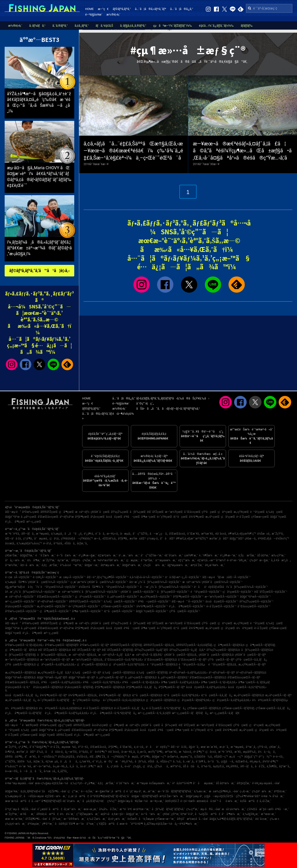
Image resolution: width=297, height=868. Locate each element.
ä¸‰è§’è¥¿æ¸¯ (251, 814)
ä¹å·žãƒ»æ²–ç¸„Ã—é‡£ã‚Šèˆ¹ (183, 577)
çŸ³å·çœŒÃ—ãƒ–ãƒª (221, 660)
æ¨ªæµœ (142, 783)
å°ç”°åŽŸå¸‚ (141, 534)
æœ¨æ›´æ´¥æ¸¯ (15, 819)
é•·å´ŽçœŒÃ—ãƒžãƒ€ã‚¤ (98, 708)
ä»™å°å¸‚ (214, 761)
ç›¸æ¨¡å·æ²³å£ (79, 796)
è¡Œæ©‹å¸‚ (242, 761)
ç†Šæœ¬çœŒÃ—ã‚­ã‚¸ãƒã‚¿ (273, 708)
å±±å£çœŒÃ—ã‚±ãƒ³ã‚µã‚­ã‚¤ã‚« (207, 687)
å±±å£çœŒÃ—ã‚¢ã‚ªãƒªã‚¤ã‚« (247, 687)
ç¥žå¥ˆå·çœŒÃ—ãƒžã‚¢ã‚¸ (181, 655)
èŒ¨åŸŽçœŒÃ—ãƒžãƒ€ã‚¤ (54, 650)
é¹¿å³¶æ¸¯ (91, 783)
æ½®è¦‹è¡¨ (114, 14)
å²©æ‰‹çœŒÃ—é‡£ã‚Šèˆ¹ (22, 611)
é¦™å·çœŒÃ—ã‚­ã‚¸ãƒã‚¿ (217, 695)
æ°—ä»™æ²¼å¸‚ (43, 766)
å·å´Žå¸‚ (260, 766)
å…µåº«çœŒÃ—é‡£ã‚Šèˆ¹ (123, 597)
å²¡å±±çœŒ (98, 517)
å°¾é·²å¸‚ (207, 766)
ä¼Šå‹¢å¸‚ (82, 757)
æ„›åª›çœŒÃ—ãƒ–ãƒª (278, 695)
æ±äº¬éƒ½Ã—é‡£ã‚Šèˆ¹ (20, 597)
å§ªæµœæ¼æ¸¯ (178, 565)
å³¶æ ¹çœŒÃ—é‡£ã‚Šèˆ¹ (88, 611)
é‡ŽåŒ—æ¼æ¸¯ (56, 796)
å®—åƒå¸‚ (28, 534)
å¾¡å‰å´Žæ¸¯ (109, 809)
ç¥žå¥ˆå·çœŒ (100, 512)
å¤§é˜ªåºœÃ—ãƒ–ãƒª (82, 677)
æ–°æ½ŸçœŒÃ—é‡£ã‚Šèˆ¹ (222, 597)
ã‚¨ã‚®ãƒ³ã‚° (60, 26)
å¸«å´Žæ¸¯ (265, 801)
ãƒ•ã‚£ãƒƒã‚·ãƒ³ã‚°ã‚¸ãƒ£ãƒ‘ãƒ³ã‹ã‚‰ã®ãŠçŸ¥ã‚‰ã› (173, 398)
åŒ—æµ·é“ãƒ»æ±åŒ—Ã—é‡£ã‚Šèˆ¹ (226, 577)
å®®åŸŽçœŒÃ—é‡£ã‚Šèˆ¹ (86, 602)
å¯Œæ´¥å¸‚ (194, 534)
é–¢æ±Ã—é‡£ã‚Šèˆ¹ (18, 577)
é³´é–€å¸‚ (83, 747)
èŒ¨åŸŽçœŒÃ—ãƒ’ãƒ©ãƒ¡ (118, 650)
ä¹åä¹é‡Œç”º (158, 747)
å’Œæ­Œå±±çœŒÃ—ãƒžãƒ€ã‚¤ (208, 677)
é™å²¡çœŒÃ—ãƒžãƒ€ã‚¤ (162, 664)
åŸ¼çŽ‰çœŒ (120, 512)
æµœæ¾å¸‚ (69, 747)
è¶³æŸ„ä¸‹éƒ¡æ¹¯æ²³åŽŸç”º (192, 539)
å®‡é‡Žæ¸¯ (244, 783)
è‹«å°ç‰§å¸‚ (133, 766)
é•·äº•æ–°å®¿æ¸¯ (238, 560)
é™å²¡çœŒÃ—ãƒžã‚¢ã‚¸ (223, 664)
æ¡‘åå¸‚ (103, 766)
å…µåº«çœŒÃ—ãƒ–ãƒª (110, 677)
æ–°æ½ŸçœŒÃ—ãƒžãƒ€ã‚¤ (22, 660)
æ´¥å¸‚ (238, 752)
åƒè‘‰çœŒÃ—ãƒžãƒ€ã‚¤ (257, 650)
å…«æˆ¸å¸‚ (189, 761)
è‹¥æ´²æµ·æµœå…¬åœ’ (19, 783)
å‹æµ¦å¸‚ (126, 534)
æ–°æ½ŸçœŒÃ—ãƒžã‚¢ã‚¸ (87, 660)
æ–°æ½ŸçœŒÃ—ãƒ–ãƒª (55, 660)
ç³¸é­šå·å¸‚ (117, 766)
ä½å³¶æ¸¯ (34, 560)
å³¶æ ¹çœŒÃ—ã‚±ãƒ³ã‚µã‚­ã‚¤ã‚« (181, 682)
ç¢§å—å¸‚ (228, 761)
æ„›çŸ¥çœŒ (241, 512)
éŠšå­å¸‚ (70, 543)
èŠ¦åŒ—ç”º (221, 757)
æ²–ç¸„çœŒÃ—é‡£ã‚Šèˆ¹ (21, 602)
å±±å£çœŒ (114, 517)
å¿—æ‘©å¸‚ (71, 752)
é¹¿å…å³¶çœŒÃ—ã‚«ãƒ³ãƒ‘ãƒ (24, 713)
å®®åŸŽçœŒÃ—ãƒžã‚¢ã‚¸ (159, 645)
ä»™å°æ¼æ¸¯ (151, 814)
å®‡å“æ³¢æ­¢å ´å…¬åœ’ (192, 819)
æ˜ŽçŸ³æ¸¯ (49, 560)
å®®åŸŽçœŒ (49, 512)
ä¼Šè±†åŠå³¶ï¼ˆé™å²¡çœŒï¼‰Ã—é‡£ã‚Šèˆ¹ (109, 587)
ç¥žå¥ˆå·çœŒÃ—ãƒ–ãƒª (250, 655)
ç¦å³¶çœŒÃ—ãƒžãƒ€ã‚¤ (229, 645)
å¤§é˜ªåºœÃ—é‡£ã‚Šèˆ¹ (255, 597)
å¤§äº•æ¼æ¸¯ (132, 565)
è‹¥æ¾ (266, 796)
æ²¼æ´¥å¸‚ (208, 534)
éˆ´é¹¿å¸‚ (98, 761)
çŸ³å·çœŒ (209, 512)
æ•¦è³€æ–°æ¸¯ (142, 809)
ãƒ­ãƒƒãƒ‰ (247, 26)
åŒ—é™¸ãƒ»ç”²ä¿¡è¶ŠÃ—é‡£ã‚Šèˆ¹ (108, 577)
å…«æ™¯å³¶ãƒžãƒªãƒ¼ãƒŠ (46, 801)
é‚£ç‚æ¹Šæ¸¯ (50, 565)
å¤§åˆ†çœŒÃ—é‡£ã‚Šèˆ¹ (152, 611)
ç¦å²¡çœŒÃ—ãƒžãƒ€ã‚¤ (161, 700)
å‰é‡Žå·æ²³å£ (208, 814)
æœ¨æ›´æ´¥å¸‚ (210, 747)
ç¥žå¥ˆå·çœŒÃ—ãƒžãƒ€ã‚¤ (216, 655)
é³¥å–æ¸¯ (282, 809)
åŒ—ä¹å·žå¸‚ (14, 539)
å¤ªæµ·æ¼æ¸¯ (111, 565)
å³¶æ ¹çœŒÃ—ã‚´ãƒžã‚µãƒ (255, 682)
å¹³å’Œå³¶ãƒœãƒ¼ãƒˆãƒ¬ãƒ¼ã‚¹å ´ (110, 796)
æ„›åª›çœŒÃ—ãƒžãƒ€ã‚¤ (249, 695)
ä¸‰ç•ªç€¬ (77, 783)
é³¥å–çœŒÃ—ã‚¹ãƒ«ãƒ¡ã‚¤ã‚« (141, 682)
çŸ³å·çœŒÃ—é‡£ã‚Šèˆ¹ (185, 611)
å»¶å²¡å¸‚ (10, 752)
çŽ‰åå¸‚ (162, 766)
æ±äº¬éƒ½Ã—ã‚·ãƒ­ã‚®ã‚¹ (148, 655)
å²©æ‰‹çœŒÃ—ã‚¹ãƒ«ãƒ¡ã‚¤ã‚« (24, 645)
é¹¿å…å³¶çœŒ (15, 522)
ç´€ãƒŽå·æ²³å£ (107, 824)
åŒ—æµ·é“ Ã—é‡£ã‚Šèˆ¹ (188, 602)
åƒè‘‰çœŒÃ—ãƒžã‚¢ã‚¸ (52, 655)
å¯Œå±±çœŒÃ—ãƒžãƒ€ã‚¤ (161, 660)
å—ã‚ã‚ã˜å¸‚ (31, 771)
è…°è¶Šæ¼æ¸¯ (209, 555)
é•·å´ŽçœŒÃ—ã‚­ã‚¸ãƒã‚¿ (130, 708)
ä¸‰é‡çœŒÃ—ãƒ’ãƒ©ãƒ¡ (152, 673)
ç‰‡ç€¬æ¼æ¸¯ (16, 824)
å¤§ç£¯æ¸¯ (133, 814)
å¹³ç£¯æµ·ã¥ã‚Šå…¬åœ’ (21, 809)
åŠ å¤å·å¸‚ (192, 766)
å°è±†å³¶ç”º (98, 752)
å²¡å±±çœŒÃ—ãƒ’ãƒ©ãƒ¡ (79, 687)
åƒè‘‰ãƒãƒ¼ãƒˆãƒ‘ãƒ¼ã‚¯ (168, 809)
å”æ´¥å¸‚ (31, 757)
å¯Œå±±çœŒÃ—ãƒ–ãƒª (192, 660)
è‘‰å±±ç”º (12, 766)
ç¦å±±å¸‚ (211, 752)
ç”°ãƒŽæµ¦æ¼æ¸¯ (88, 814)
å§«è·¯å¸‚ (194, 747)
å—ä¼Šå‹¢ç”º (47, 757)
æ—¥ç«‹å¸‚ (113, 534)
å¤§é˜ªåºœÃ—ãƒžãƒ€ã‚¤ (20, 677)
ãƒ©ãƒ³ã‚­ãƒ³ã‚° (122, 9)
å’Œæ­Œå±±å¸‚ (178, 534)
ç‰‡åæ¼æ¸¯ (155, 565)
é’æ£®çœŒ (30, 725)
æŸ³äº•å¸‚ (176, 766)
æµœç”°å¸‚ (187, 757)
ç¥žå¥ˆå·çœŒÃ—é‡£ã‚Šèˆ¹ (138, 592)
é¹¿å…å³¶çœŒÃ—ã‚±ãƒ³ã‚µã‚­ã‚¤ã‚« (67, 713)
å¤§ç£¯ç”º (251, 757)
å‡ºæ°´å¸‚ (285, 766)
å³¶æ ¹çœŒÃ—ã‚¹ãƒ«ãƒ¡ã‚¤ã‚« (219, 682)
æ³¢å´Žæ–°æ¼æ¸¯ (172, 796)
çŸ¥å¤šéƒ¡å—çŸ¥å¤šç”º (77, 539)
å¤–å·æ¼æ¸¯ (30, 565)
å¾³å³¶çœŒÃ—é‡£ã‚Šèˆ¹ (152, 606)
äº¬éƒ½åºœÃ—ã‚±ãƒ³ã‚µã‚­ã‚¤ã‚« (188, 673)
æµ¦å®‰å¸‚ (250, 752)
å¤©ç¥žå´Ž (172, 801)
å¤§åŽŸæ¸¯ (27, 555)
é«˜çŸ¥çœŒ (165, 517)
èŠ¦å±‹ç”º (166, 761)
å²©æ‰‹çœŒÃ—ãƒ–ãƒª (94, 645)
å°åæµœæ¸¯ (204, 783)
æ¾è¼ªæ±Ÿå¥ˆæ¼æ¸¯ (109, 560)
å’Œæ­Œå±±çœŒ (48, 517)
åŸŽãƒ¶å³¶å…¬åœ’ (36, 819)
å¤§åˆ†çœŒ (278, 517)
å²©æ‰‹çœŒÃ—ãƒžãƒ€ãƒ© (62, 645)
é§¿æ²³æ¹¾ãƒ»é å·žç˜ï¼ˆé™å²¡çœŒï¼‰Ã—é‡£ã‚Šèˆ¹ (41, 587)
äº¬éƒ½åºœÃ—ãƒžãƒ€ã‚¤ (251, 673)
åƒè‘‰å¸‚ (141, 761)
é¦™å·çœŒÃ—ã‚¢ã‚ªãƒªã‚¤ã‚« (182, 695)
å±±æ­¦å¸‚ (10, 543)
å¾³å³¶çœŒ (197, 517)
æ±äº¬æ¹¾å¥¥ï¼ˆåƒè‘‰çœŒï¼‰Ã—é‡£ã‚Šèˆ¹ (89, 592)
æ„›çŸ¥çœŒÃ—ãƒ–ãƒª (252, 664)
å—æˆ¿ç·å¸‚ (159, 534)
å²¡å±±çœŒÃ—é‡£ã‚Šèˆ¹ (20, 606)
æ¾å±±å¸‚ (186, 752)
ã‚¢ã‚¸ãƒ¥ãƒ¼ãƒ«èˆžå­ (34, 791)
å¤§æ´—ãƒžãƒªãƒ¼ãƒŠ (145, 796)
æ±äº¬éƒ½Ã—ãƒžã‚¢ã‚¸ (83, 655)
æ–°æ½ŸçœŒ (174, 512)
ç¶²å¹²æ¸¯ (48, 824)
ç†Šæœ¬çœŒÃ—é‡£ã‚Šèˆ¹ (118, 606)
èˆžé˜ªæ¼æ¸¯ (126, 783)
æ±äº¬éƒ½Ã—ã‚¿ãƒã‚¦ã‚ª (115, 655)
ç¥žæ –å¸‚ (251, 539)
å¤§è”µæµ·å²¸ (194, 796)
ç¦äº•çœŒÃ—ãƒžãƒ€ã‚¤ (92, 664)
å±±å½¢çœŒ (100, 725)
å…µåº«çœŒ (29, 517)
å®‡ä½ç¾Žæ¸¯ (82, 560)
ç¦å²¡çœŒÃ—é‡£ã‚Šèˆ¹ (238, 592)
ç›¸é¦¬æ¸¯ (245, 791)
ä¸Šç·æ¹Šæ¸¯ (247, 555)
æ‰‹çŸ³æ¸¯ (278, 555)
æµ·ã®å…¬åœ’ (210, 809)
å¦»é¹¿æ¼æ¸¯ (117, 819)
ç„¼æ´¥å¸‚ (85, 761)
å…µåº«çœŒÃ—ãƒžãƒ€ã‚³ (173, 677)
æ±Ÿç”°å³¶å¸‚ (156, 752)
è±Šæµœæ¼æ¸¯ (160, 783)
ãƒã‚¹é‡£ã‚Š (104, 26)
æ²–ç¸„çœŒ (34, 522)
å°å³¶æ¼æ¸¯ (231, 814)
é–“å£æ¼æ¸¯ (67, 555)
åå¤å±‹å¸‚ (55, 752)
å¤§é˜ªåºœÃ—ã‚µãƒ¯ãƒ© (52, 677)
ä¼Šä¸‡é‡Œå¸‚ (67, 757)
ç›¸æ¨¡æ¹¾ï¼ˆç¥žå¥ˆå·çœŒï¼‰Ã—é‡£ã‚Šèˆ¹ (99, 582)
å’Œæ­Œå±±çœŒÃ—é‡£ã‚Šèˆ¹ (55, 597)
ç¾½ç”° (112, 801)
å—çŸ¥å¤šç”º (117, 757)
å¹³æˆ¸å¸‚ (251, 747)
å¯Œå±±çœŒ (192, 512)
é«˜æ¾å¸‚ (26, 766)
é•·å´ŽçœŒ (243, 517)
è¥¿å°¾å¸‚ (128, 761)
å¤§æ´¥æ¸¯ (12, 791)
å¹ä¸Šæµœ (146, 819)
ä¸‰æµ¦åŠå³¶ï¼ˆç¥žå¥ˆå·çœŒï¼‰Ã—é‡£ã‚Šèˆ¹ (37, 582)
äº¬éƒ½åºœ (67, 517)
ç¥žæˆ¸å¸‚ (275, 747)
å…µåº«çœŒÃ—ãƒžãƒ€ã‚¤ (141, 677)
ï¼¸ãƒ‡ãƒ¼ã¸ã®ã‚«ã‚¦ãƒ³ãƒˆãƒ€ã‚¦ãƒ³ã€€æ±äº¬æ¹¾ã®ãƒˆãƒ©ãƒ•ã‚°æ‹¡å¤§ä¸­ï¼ (39, 248)
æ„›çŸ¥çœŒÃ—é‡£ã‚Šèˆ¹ (156, 597)
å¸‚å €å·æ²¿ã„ (281, 560)
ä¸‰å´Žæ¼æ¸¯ (97, 819)
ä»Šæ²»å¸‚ (173, 757)
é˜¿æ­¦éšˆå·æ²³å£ (50, 809)
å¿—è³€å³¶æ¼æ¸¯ (187, 824)
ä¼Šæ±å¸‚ (264, 534)
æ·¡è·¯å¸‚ (224, 747)
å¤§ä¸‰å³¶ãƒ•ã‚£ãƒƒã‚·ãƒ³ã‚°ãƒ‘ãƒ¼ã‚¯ (232, 819)
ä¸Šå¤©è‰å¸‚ (204, 757)
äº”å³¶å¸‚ (146, 757)
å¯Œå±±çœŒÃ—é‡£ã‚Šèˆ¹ (254, 606)
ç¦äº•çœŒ (225, 512)
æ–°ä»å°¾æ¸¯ (86, 824)
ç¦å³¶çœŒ (66, 512)
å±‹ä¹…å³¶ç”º (88, 766)
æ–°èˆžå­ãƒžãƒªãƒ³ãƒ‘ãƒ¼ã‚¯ (175, 791)
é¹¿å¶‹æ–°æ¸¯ (229, 555)
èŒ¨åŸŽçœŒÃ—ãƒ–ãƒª (86, 650)
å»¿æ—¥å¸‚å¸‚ (60, 766)
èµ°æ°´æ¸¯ (64, 560)
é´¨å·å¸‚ (100, 534)
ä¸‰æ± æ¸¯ (201, 791)
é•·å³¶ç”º (199, 752)
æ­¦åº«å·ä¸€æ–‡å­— (113, 814)
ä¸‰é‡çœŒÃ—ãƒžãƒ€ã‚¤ (119, 673)
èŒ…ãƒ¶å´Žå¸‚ (98, 757)
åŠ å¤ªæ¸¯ (264, 555)
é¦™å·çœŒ (181, 517)
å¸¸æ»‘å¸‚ (142, 752)
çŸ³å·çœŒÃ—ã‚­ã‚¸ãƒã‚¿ (251, 660)
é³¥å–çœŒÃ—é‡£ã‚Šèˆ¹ (154, 602)
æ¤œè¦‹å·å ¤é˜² (207, 801)
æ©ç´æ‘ (112, 761)
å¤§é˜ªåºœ (12, 517)
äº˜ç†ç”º (265, 757)
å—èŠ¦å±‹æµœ (34, 796)
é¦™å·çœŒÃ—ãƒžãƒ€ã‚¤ (147, 695)
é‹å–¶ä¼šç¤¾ (123, 414)
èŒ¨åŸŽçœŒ (155, 512)
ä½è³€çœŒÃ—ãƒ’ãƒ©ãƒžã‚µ (270, 700)
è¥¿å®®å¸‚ (233, 766)
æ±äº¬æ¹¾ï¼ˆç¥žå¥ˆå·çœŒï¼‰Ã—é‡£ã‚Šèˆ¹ (212, 582)
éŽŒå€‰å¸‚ (110, 539)
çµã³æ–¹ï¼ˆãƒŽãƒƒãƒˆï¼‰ (173, 26)
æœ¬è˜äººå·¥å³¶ (131, 824)
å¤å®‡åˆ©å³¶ (65, 824)
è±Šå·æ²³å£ (249, 801)
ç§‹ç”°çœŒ (65, 725)
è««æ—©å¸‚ (12, 771)
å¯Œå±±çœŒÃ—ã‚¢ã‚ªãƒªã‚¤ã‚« (124, 660)
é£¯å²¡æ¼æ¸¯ (174, 555)
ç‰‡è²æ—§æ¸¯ (260, 560)
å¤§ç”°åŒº (237, 539)
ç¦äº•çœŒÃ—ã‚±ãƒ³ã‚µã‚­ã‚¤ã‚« (56, 664)
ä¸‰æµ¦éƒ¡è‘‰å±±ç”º (29, 543)
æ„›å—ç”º (236, 757)
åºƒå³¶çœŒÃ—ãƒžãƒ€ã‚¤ (110, 687)
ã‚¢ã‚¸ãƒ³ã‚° (82, 26)
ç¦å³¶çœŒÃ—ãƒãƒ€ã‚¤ (21, 650)
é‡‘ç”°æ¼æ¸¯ (187, 560)
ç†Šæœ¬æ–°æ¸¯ (165, 819)
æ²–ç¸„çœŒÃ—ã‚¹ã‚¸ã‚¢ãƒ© (154, 713)
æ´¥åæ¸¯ (27, 814)
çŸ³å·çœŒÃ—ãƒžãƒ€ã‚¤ (20, 664)
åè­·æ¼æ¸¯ (229, 801)
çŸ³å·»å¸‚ (263, 747)
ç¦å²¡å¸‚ (55, 539)
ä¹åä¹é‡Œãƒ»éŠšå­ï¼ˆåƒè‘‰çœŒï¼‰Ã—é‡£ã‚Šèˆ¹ (231, 587)
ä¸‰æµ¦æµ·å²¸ (14, 796)
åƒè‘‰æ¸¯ (56, 819)
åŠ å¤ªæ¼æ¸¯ (226, 783)
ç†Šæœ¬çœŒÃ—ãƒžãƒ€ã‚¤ (204, 708)
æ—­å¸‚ (98, 539)
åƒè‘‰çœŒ (138, 512)
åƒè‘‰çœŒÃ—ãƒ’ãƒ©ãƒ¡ (21, 655)
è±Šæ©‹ (133, 819)
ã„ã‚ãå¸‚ (69, 761)
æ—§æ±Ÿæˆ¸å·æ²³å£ (110, 791)
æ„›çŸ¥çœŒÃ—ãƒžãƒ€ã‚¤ (21, 673)
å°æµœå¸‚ (41, 539)
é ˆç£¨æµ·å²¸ (134, 791)
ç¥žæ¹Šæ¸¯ (12, 555)
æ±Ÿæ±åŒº (138, 539)
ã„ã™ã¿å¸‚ (74, 534)
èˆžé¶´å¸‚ (201, 761)
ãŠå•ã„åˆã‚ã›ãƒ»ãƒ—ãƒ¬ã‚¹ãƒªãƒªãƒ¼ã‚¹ (168, 409)
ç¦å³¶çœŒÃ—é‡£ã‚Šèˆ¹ (55, 611)
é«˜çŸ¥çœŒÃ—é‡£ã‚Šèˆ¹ (84, 606)
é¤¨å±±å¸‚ (221, 534)
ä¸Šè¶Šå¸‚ (272, 766)
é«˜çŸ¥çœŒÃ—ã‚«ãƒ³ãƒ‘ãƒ (55, 700)
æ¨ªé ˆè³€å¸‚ (13, 534)
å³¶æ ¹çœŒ (148, 517)
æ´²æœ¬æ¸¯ (268, 814)
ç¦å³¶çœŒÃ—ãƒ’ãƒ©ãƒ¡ (261, 645)
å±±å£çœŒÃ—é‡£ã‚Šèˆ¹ (222, 602)
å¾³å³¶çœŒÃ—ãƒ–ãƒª (53, 695)
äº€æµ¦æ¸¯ (34, 824)
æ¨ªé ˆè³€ (126, 809)
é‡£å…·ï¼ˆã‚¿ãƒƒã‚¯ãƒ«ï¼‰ (216, 26)
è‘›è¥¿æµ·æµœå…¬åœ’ (266, 783)
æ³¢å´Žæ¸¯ (197, 565)
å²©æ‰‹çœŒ (31, 512)
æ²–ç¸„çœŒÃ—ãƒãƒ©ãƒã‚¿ (190, 713)
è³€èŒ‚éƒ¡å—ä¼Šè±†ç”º (273, 539)
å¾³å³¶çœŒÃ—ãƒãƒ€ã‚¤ (115, 695)
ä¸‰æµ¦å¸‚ (57, 534)
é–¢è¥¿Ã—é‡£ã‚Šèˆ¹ (45, 577)
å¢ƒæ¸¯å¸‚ (82, 543)
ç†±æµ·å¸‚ (153, 539)
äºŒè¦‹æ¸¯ (280, 791)
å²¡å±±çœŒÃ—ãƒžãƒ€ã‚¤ (48, 687)
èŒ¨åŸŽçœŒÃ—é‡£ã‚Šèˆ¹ (271, 592)
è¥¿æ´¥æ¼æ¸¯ (215, 565)
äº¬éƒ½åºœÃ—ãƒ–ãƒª (222, 673)
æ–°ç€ (103, 9)
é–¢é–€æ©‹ (188, 801)
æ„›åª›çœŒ (213, 517)
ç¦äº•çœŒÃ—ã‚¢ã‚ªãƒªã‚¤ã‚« (127, 664)
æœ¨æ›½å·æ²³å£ (18, 801)
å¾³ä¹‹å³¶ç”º (270, 761)
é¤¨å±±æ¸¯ (262, 819)
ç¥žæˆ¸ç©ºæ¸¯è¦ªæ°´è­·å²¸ (178, 814)
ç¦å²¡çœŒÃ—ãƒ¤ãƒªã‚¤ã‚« (194, 700)
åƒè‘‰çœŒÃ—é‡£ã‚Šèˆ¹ (173, 592)
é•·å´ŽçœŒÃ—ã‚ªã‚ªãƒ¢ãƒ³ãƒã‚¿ (166, 708)
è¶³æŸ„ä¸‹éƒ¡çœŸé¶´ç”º (242, 534)
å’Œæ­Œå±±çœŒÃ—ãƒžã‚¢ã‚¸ (23, 682)
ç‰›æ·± (275, 819)
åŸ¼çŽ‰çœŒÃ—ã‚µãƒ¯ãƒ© (151, 650)
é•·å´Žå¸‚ (55, 747)
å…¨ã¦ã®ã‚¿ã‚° (182, 9)
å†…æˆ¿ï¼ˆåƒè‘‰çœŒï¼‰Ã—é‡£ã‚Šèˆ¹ (31, 592)
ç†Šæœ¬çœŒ (260, 517)
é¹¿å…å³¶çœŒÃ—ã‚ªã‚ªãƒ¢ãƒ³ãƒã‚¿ (113, 713)
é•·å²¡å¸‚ (48, 543)
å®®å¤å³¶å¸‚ (14, 757)
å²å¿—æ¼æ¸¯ (16, 560)
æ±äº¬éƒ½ (82, 512)
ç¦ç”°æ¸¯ (74, 791)
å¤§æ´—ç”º (159, 757)
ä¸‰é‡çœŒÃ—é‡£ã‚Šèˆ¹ (120, 602)
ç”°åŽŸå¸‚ (11, 761)
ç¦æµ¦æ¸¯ (133, 560)
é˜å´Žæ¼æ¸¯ (45, 555)
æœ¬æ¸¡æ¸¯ (91, 809)
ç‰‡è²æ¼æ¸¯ (262, 791)
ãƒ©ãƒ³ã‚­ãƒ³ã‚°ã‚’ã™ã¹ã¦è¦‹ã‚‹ (39, 271)
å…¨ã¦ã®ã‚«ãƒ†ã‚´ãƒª (150, 9)
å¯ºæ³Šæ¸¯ (147, 560)
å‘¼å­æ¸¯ (278, 796)
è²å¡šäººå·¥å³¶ (182, 783)
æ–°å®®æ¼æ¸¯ (75, 819)
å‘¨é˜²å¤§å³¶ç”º (39, 747)
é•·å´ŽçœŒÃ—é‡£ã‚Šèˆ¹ (221, 606)
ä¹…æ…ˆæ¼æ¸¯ (129, 555)
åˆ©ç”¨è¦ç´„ (145, 403)
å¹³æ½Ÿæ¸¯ (12, 565)
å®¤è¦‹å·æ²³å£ (48, 814)
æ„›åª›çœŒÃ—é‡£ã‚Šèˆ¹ (52, 606)
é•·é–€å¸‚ (278, 757)
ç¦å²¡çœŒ (228, 517)
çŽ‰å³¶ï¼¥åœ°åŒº (248, 796)
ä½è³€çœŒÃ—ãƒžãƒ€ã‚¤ (21, 708)
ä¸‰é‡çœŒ (274, 512)
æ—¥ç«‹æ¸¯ (157, 801)
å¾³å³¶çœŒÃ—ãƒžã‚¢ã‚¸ (83, 695)
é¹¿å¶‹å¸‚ (89, 534)
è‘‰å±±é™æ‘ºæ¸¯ (72, 565)
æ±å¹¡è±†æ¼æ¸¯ (234, 809)
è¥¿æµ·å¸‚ (255, 761)
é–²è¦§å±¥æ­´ (94, 14)
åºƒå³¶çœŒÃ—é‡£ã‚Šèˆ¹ (188, 597)
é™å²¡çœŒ (257, 512)
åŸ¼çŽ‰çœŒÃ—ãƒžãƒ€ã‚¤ (223, 650)
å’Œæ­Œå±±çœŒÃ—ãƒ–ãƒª (244, 677)
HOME (89, 9)
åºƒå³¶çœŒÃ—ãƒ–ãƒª (172, 687)
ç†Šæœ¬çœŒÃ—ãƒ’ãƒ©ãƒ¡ (238, 708)
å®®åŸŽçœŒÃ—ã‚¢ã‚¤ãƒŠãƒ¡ (194, 645)
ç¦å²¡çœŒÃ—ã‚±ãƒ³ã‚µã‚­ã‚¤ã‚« (232, 700)
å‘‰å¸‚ (40, 752)
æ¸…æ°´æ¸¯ (150, 791)
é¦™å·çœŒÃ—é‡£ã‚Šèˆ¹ (119, 611)
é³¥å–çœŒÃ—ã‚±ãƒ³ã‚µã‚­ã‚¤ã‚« (61, 682)
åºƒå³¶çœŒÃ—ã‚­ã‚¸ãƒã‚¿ (142, 687)
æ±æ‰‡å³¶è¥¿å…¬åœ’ (224, 791)
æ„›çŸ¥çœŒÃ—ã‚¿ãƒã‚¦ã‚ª (54, 673)
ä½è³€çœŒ (245, 628)
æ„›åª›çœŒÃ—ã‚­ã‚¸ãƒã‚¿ (21, 700)
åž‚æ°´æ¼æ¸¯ (73, 809)
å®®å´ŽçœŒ (65, 735)
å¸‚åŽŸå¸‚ (63, 771)
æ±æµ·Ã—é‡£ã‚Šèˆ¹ (72, 577)
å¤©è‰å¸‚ (25, 761)
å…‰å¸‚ (177, 761)
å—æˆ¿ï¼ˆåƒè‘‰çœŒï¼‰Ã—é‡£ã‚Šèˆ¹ (166, 587)
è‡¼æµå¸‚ (52, 761)
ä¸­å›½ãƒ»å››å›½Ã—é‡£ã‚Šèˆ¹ (147, 577)
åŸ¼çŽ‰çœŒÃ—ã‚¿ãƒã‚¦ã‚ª (187, 650)
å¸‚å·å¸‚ (74, 766)
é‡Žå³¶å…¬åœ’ (57, 791)
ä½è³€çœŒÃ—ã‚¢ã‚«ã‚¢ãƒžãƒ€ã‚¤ (61, 708)
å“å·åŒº (167, 539)
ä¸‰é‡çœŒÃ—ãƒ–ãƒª (87, 673)
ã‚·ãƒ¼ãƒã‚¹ (37, 26)
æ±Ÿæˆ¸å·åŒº (219, 539)
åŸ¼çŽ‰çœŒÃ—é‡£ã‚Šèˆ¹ (256, 602)
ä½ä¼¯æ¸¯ (67, 814)
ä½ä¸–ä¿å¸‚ (267, 752)
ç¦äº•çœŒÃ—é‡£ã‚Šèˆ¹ (90, 597)
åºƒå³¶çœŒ (82, 517)
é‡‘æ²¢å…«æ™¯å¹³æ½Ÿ (212, 560)
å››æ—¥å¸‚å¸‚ (129, 752)
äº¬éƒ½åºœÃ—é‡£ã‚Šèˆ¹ (53, 602)
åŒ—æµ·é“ (13, 512)
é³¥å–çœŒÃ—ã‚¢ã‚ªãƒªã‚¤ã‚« (102, 682)
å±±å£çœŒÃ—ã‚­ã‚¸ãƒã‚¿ (22, 695)
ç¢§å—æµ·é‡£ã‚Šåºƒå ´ (219, 796)
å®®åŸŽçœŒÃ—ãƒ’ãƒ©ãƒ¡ (126, 645)
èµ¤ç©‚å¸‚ (219, 766)
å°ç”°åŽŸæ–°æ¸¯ (152, 555)
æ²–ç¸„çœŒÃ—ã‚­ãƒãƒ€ (225, 713)
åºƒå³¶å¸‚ (123, 539)
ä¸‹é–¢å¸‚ (139, 747)
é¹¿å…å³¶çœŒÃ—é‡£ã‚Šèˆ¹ (187, 606)
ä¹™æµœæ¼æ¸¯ (166, 560)
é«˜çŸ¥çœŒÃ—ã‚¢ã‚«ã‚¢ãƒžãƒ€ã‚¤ (124, 700)
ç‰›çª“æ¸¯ (193, 809)
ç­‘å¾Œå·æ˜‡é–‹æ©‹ (261, 809)
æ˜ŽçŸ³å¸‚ (278, 534)
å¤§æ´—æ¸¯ (92, 565)
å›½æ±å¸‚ (50, 771)
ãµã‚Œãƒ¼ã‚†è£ (94, 801)
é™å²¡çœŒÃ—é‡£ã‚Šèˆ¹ (206, 592)
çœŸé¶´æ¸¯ (191, 555)
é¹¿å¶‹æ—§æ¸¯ (88, 555)
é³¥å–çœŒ (132, 517)
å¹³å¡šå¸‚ (58, 543)
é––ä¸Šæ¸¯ (88, 791)
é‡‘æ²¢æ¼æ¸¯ (108, 555)
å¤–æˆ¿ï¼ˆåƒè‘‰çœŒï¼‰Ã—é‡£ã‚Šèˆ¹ (155, 582)
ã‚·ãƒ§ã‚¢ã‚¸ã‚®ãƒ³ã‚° (133, 26)
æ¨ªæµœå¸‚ (43, 534)
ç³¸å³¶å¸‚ (28, 539)
